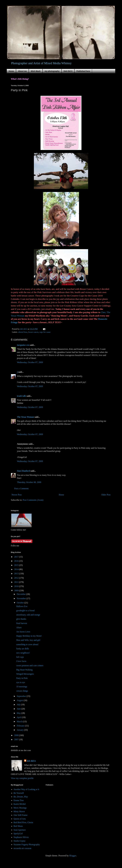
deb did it (31, 761)
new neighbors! (23, 653)
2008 (17, 735)
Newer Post (17, 495)
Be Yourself (19, 793)
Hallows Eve (22, 606)
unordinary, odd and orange (28, 615)
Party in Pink (22, 678)
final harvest (22, 623)
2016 (17, 561)
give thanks (21, 619)
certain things (22, 691)
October (21, 603)
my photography (52, 71)
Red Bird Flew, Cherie (23, 822)
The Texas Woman (25, 417)
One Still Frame (20, 815)
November (22, 598)
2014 (17, 569)
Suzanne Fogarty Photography (27, 844)
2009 (17, 590)
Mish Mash (36, 71)
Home (11, 71)
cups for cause (45, 332)
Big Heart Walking (24, 670)
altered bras (23, 332)
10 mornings (22, 687)
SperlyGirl (18, 834)
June (19, 709)
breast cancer (33, 332)
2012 (17, 578)
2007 (17, 740)
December (22, 594)
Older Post (106, 495)
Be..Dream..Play (21, 797)
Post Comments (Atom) (33, 500)
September (22, 696)
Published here (83, 71)
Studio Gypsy (20, 841)
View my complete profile (22, 778)
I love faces (21, 661)
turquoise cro (23, 345)
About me (22, 71)
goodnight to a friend (25, 611)
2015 (17, 565)
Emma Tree (19, 800)
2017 (17, 557)
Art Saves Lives (23, 632)
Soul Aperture (20, 830)
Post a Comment (21, 488)
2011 (17, 582)
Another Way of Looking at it (26, 789)
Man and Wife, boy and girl (28, 640)
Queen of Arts (20, 819)
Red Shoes (18, 826)
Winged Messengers (25, 674)
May (19, 713)
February (21, 726)
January (20, 730)
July (19, 705)
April (19, 717)
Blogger (73, 856)
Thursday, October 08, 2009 (29, 482)
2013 (17, 574)
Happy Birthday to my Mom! (29, 636)
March (20, 721)
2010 (17, 586)
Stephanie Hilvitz (21, 837)
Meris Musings (20, 808)
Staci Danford (23, 471)
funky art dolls (23, 649)
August (20, 700)
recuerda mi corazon (22, 848)
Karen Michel (20, 804)
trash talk (21, 396)
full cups (20, 657)
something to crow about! (27, 644)
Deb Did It (68, 71)
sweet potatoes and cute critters (30, 666)
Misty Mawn (19, 811)
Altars (19, 627)
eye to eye (21, 682)
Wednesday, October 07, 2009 (30, 362)
